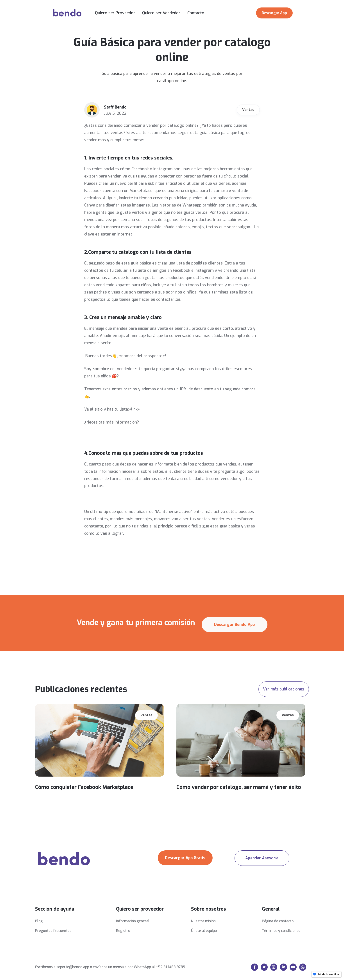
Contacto (196, 13)
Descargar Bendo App (234, 625)
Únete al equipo (204, 931)
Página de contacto (278, 921)
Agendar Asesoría (262, 858)
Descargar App (274, 13)
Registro (123, 931)
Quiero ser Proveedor (115, 13)
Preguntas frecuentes (53, 931)
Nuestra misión (203, 921)
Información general (133, 921)
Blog (39, 921)
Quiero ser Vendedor (161, 13)
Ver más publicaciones (284, 689)
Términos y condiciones (281, 931)
